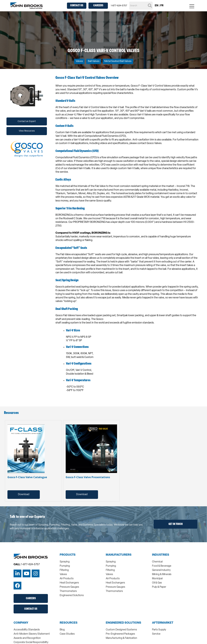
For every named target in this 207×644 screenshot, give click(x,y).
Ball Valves (94, 61)
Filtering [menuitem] (64, 570)
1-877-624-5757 (119, 6)
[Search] (141, 6)
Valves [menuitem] (63, 574)
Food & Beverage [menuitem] (162, 566)
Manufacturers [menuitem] (119, 555)
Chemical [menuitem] (157, 562)
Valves (79, 61)
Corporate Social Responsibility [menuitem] (31, 642)
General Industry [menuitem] (161, 570)
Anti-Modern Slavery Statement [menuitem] (32, 634)
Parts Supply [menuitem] (159, 630)
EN (157, 6)
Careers (98, 6)
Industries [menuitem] (161, 555)
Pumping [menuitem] (65, 566)
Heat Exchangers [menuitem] (69, 583)
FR (162, 6)
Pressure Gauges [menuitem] (69, 587)
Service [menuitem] (156, 634)
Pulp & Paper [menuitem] (159, 587)
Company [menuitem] (21, 623)
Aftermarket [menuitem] (163, 623)
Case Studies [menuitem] (67, 634)
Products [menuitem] (68, 555)
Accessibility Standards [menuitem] (27, 630)
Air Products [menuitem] (67, 579)
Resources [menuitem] (69, 623)
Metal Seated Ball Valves (118, 61)
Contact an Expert (27, 121)
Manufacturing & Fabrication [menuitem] (121, 638)
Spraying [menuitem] (65, 562)
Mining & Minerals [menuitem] (162, 574)
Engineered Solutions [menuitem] (72, 595)
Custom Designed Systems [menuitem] (121, 630)
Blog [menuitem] (62, 630)
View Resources (27, 131)
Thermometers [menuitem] (68, 591)
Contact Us (77, 6)
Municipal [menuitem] (157, 579)
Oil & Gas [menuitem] (157, 583)
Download (24, 494)
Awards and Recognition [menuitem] (27, 638)
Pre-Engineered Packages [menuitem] (120, 634)
